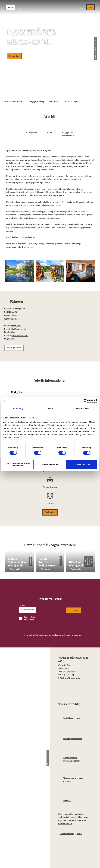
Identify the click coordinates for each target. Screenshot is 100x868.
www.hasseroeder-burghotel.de (20, 247)
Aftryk (79, 834)
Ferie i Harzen (17, 102)
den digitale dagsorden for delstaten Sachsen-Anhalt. (73, 821)
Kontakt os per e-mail (72, 718)
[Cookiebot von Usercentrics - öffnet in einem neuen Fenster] (86, 401)
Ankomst (67, 801)
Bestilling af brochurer (72, 739)
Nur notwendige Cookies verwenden (18, 464)
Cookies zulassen (82, 464)
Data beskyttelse (67, 834)
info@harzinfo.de (72, 678)
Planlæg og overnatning (36, 102)
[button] (81, 7)
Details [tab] (50, 408)
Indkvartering (54, 102)
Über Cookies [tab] (83, 408)
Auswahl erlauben (50, 464)
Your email (23, 605)
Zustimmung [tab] (17, 408)
